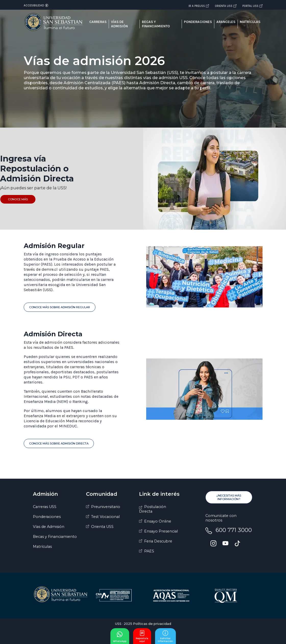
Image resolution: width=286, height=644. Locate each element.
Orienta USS (226, 6)
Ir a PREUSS (199, 6)
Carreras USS (45, 507)
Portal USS (252, 6)
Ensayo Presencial (161, 531)
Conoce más (18, 199)
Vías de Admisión (49, 527)
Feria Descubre (158, 541)
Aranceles (226, 22)
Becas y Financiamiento (55, 537)
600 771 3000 (234, 530)
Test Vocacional (105, 517)
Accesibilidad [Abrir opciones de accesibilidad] (36, 5)
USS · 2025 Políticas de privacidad (143, 624)
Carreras (98, 22)
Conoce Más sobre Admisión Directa (59, 443)
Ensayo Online (158, 521)
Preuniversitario (106, 507)
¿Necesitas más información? (229, 497)
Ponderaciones (198, 22)
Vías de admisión (119, 24)
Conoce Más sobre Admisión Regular (60, 307)
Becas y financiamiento (156, 24)
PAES (149, 551)
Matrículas (250, 22)
